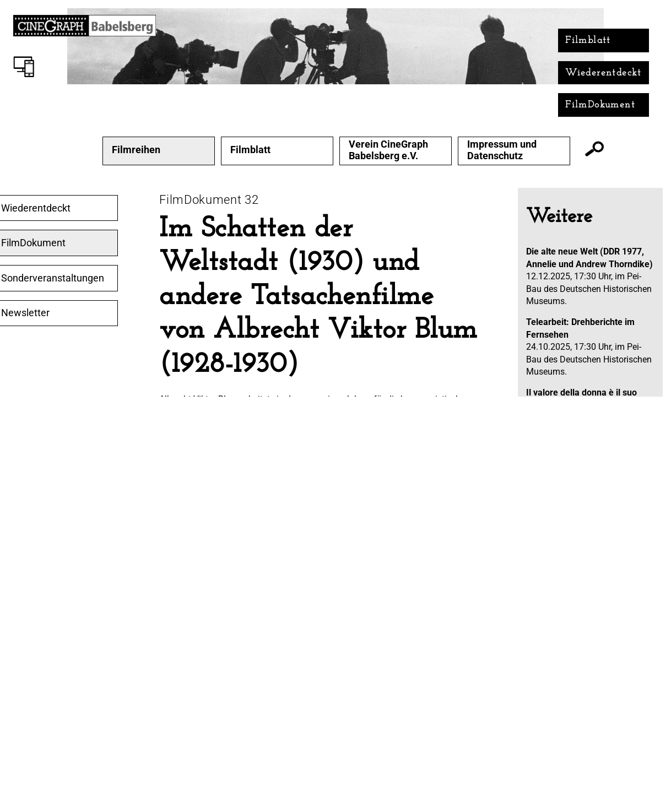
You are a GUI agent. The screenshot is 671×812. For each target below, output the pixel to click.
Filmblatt (588, 40)
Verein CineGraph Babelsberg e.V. (388, 150)
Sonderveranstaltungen (53, 278)
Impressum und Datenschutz (502, 150)
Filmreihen (136, 150)
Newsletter (25, 313)
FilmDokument (600, 105)
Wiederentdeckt (604, 73)
